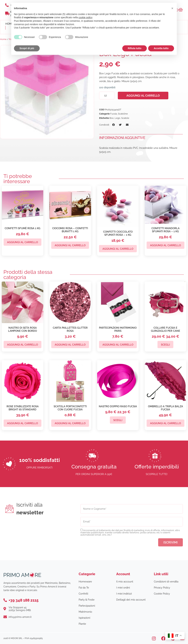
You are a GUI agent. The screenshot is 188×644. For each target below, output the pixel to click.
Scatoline (123, 114)
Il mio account (125, 582)
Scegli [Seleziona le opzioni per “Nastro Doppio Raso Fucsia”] (118, 420)
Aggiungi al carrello (143, 96)
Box (112, 118)
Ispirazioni (84, 618)
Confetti (83, 594)
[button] (114, 125)
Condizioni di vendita (166, 582)
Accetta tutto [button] (161, 48)
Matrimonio (85, 612)
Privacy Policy (162, 588)
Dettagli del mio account (131, 600)
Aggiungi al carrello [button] (23, 242)
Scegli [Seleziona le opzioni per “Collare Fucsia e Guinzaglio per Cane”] (165, 345)
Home (3, 39)
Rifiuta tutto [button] (135, 48)
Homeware (85, 582)
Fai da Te (84, 588)
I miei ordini (123, 588)
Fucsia (114, 114)
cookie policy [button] (85, 17)
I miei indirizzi (124, 594)
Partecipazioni (87, 606)
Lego (117, 118)
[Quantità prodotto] (107, 96)
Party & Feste (87, 600)
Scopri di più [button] (27, 48)
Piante (82, 624)
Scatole (125, 118)
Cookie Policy (162, 594)
